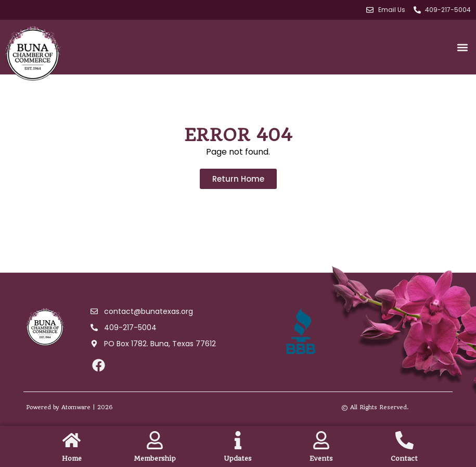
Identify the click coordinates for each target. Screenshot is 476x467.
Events (321, 458)
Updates (238, 458)
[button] (462, 47)
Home (72, 458)
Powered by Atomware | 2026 (69, 407)
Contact (404, 458)
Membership (155, 458)
